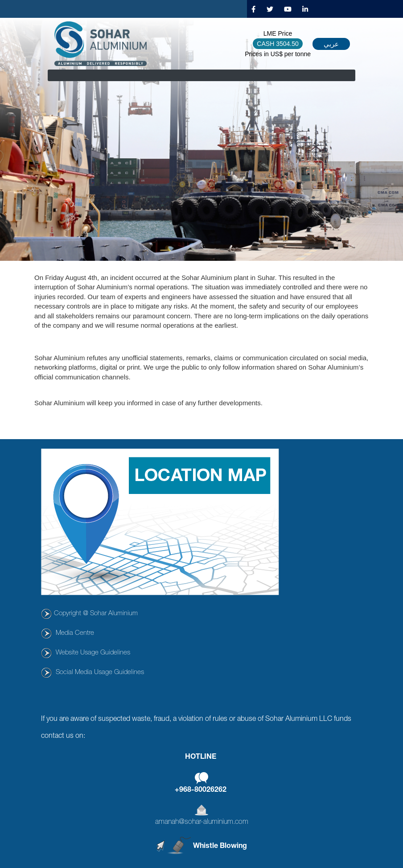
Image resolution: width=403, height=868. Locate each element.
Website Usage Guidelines (93, 653)
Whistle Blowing (220, 847)
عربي (331, 44)
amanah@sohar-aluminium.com (202, 823)
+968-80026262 (201, 790)
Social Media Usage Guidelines (100, 673)
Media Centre (75, 633)
